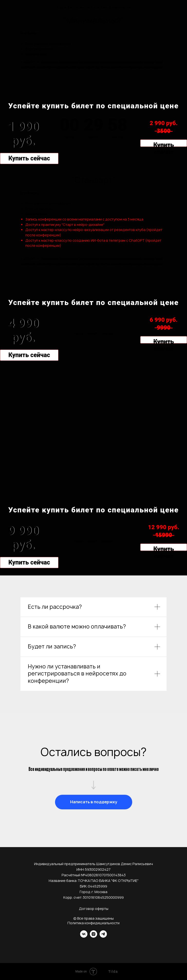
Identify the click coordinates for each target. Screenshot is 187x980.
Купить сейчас (29, 158)
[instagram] (93, 936)
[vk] (84, 936)
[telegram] (103, 936)
